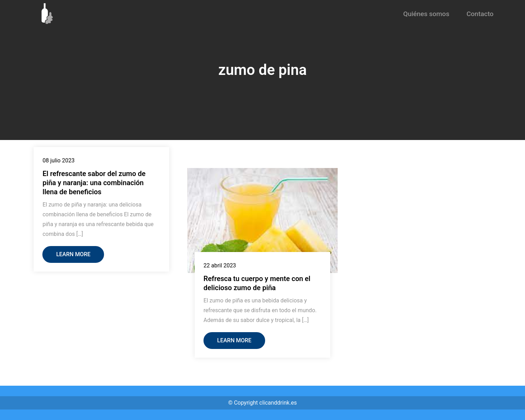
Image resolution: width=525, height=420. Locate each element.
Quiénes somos (426, 14)
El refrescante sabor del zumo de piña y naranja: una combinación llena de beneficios (94, 183)
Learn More (73, 254)
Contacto (480, 14)
